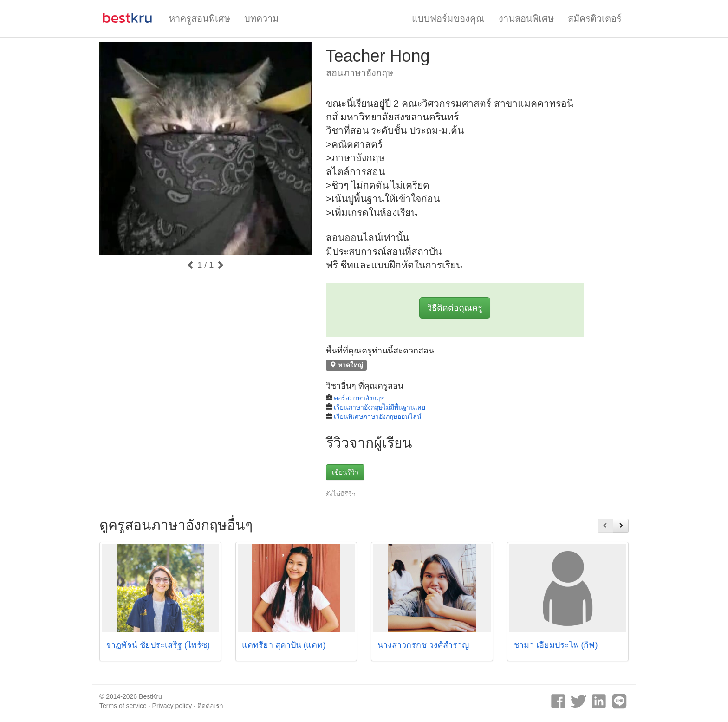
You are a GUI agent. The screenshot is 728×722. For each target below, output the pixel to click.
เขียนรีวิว (345, 472)
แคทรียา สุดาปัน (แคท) (284, 645)
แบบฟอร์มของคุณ (448, 19)
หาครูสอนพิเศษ (200, 19)
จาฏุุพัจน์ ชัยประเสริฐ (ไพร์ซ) (158, 645)
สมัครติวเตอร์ (595, 19)
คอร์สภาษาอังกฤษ (359, 398)
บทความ (261, 19)
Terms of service (123, 706)
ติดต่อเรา (210, 706)
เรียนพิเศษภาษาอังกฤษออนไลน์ (378, 416)
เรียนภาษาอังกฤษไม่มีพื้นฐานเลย (380, 407)
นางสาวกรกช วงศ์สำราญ (423, 645)
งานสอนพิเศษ (526, 19)
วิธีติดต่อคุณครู (455, 308)
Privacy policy (172, 706)
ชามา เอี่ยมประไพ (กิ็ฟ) (556, 645)
